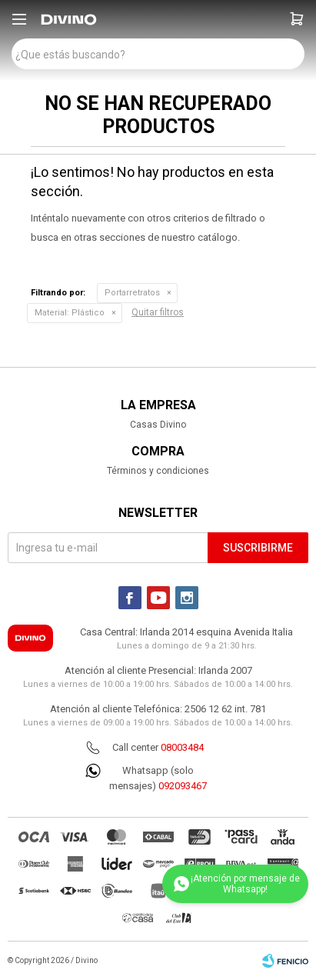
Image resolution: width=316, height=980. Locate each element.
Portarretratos (132, 293)
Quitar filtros (158, 312)
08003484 (182, 747)
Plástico (70, 313)
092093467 (183, 786)
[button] (297, 19)
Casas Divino (158, 425)
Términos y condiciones (158, 471)
